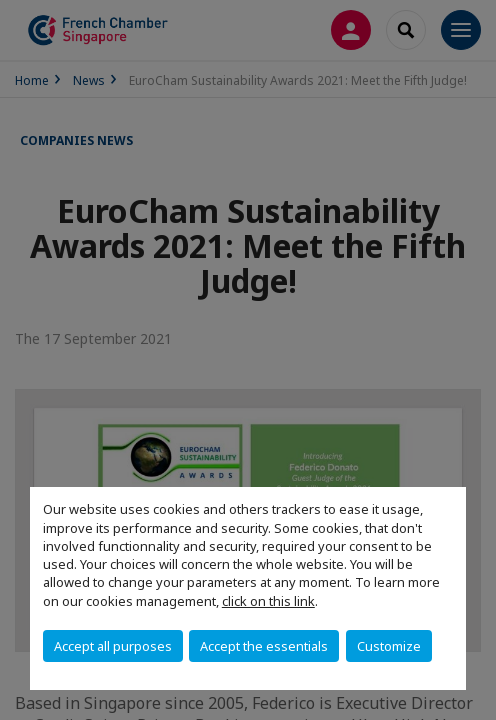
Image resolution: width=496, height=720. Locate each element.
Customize (389, 646)
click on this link (268, 601)
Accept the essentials (264, 646)
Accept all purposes (113, 646)
